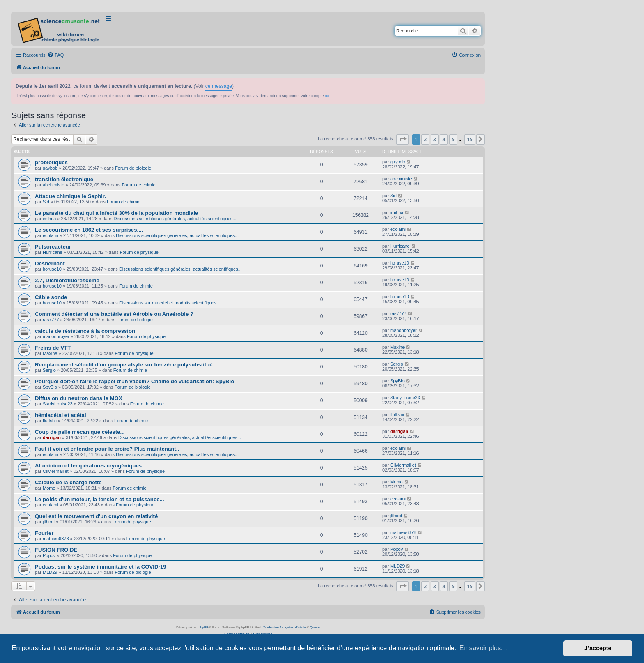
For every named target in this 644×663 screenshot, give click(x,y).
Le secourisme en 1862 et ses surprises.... (89, 230)
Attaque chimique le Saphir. (70, 196)
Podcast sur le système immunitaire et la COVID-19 (101, 567)
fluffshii (50, 421)
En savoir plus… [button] (484, 648)
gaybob (50, 168)
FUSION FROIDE (56, 550)
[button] (402, 139)
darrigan (52, 437)
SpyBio (50, 387)
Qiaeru (315, 627)
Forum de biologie (133, 168)
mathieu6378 (56, 539)
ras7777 (51, 320)
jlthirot (49, 522)
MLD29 (50, 572)
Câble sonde (51, 297)
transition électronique (64, 179)
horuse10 (52, 269)
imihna (49, 219)
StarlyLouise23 (58, 404)
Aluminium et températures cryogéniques (88, 466)
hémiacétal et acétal (61, 415)
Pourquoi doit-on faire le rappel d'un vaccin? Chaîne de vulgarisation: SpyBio (135, 381)
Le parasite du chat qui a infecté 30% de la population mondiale (116, 213)
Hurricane (53, 252)
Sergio (49, 370)
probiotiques (51, 162)
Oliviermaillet (56, 471)
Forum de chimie (139, 185)
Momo (49, 488)
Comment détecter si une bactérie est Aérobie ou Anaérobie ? (114, 314)
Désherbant (50, 264)
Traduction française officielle (284, 627)
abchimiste (54, 185)
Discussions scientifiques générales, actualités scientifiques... (175, 219)
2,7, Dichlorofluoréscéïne (67, 280)
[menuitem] (55, 55)
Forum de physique (139, 252)
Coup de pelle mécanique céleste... (80, 432)
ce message (219, 86)
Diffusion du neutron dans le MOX (78, 398)
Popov (49, 555)
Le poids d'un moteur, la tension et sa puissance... (100, 499)
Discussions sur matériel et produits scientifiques (168, 303)
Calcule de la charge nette (68, 482)
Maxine (50, 353)
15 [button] (470, 139)
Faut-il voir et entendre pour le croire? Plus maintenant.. (107, 449)
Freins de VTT (53, 348)
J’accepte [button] (598, 648)
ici (327, 96)
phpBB (203, 627)
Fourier (44, 533)
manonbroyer (56, 336)
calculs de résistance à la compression (85, 331)
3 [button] (435, 139)
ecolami (51, 235)
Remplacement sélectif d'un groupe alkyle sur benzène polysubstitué (124, 365)
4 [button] (444, 139)
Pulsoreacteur (53, 247)
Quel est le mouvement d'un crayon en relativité (96, 516)
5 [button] (453, 139)
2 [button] (425, 139)
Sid (46, 202)
